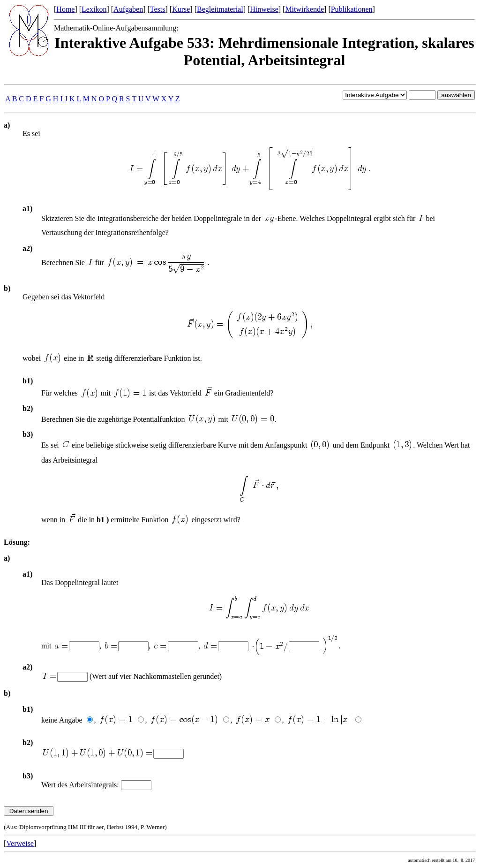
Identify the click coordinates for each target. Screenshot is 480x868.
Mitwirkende (304, 9)
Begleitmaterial (220, 9)
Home (65, 9)
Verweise (20, 843)
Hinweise (264, 9)
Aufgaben (128, 9)
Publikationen (352, 9)
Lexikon (94, 9)
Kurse (181, 9)
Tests (158, 9)
